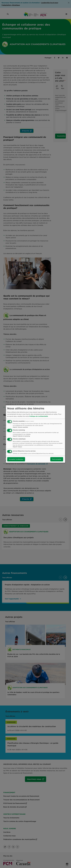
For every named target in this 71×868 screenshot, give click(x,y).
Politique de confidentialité (39, 416)
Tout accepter (57, 459)
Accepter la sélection (16, 459)
